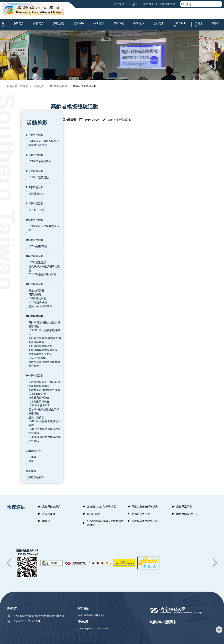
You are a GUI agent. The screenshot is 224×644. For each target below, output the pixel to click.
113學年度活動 (21, 146)
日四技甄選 (21, 278)
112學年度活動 (21, 163)
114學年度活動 (21, 126)
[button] (9, 547)
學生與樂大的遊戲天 (26, 334)
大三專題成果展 (24, 286)
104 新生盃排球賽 (25, 381)
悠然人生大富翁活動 (26, 290)
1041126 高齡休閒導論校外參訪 (33, 401)
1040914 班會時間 (25, 385)
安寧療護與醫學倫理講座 (29, 330)
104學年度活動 (21, 355)
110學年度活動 (21, 195)
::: (1, 21)
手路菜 (19, 433)
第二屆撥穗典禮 (24, 234)
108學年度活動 (21, 228)
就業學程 (17, 447)
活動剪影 (39, 86)
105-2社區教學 (23, 338)
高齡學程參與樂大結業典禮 (30, 306)
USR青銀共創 (20, 427)
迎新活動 (20, 310)
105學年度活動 (58, 86)
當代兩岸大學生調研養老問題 (32, 254)
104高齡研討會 (23, 374)
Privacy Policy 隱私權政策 (133, 639)
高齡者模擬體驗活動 (85, 86)
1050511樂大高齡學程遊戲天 (32, 314)
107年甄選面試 (23, 250)
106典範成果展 (23, 282)
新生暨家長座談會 (25, 377)
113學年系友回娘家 (26, 153)
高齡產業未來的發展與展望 (30, 370)
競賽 (17, 437)
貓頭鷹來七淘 (22, 185)
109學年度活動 (21, 211)
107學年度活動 (21, 244)
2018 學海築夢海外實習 (28, 258)
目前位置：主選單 (17, 86)
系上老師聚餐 (22, 274)
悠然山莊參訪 (22, 397)
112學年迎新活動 (25, 169)
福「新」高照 (22, 202)
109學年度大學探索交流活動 (31, 218)
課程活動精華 (22, 453)
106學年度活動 (21, 268)
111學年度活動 (21, 179)
